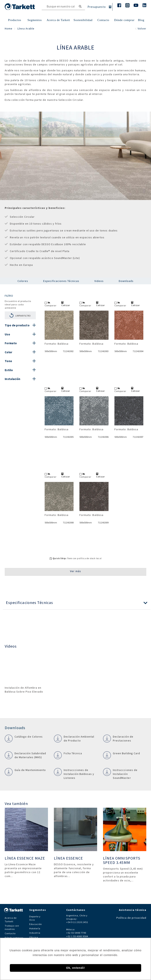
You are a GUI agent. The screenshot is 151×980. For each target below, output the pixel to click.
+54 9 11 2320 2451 (77, 922)
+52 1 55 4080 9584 (77, 936)
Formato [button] (11, 343)
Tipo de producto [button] (17, 325)
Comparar (51, 304)
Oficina (34, 937)
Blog (141, 20)
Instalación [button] (12, 379)
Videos (99, 281)
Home (9, 28)
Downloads (126, 281)
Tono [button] (8, 361)
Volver (141, 28)
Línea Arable (26, 28)
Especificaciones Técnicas (61, 281)
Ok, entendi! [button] (75, 968)
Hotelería (35, 928)
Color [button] (9, 352)
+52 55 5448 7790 (76, 933)
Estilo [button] (9, 370)
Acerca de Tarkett (58, 20)
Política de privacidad (131, 918)
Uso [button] (7, 334)
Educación (36, 924)
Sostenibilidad (83, 20)
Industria (35, 933)
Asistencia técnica (133, 910)
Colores (23, 281)
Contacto (10, 933)
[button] (77, 603)
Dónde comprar (124, 20)
